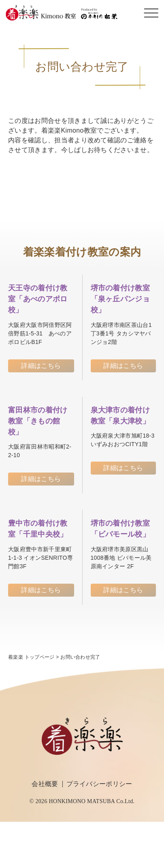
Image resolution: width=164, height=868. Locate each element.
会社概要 (45, 784)
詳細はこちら (41, 366)
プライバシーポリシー (99, 784)
